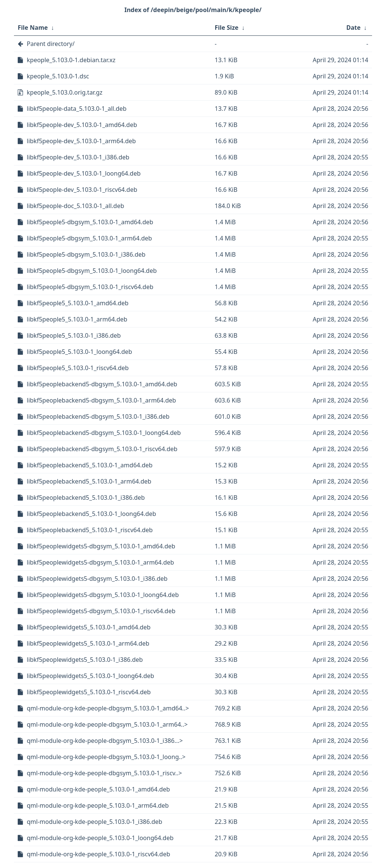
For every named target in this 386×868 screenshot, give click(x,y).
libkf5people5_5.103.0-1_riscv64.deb (78, 368)
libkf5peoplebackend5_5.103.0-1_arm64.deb (89, 481)
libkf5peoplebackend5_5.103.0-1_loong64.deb (91, 514)
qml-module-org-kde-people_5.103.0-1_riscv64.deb (98, 854)
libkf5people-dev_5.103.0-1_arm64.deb (81, 141)
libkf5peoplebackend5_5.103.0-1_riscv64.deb (90, 530)
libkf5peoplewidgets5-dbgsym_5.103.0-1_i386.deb (97, 579)
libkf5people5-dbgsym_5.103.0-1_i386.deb (86, 254)
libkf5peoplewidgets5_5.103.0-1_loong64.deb (90, 676)
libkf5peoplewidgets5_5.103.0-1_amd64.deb (89, 627)
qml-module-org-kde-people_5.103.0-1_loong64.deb (100, 838)
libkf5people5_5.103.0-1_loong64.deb (79, 352)
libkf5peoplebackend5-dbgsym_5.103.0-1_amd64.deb (102, 384)
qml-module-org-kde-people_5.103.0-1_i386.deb (94, 822)
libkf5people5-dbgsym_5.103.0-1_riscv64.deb (90, 287)
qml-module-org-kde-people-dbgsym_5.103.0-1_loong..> (106, 757)
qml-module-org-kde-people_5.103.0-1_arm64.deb (98, 805)
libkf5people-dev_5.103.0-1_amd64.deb (82, 125)
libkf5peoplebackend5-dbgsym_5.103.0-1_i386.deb (98, 416)
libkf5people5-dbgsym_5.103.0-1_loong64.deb (92, 271)
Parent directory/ (51, 44)
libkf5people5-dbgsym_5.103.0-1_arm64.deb (89, 238)
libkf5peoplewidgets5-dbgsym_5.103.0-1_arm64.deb (100, 562)
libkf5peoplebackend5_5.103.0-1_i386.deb (86, 498)
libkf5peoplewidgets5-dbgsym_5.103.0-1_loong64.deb (103, 595)
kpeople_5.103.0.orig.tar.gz (65, 92)
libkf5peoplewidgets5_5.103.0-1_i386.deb (85, 660)
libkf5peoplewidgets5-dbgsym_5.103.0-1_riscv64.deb (101, 611)
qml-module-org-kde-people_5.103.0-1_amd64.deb (98, 789)
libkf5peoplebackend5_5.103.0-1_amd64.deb (90, 465)
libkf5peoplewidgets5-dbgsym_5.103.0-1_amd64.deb (101, 546)
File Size (227, 28)
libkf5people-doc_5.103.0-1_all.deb (75, 206)
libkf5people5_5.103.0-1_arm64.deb (77, 319)
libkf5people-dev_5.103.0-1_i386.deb (78, 157)
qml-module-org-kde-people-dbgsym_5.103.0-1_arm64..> (107, 724)
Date (354, 28)
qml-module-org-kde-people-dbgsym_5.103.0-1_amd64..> (108, 708)
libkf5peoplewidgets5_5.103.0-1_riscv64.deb (89, 692)
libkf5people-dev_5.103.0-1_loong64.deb (84, 173)
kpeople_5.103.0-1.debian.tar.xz (71, 60)
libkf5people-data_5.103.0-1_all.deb (77, 109)
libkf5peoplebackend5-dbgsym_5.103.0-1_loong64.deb (104, 433)
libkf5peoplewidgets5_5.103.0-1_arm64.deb (88, 643)
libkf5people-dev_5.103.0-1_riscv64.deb (82, 190)
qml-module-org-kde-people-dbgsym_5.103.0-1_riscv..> (104, 773)
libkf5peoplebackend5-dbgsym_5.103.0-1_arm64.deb (101, 400)
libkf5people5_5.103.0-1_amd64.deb (78, 303)
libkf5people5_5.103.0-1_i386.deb (74, 335)
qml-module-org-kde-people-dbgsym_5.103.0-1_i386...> (105, 741)
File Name (33, 28)
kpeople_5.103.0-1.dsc (58, 76)
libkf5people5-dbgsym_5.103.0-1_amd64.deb (90, 222)
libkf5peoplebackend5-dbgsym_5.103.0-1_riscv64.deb (102, 449)
